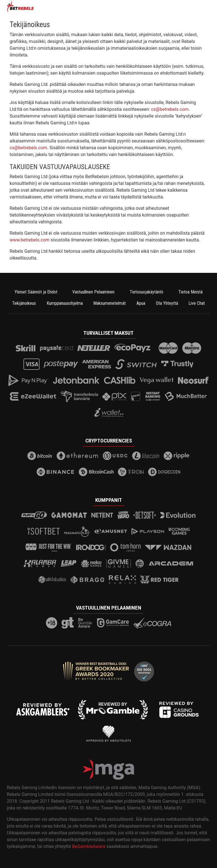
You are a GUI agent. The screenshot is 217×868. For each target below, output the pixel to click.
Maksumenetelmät (109, 303)
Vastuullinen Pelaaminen (93, 292)
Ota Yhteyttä (167, 303)
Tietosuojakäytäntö (147, 292)
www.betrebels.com (30, 240)
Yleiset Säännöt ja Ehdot (36, 292)
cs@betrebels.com (170, 109)
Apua (141, 303)
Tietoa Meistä (190, 292)
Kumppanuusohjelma (65, 303)
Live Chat (197, 303)
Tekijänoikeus (24, 303)
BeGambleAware (89, 846)
